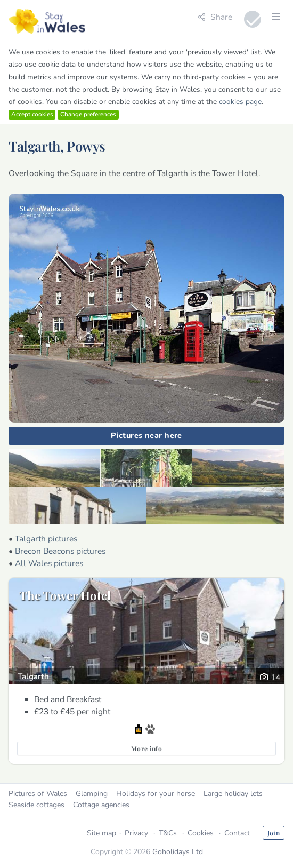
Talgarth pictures (46, 539)
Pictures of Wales (38, 794)
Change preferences (88, 114)
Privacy (136, 833)
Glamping (92, 794)
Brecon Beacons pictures (60, 551)
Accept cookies (32, 114)
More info (146, 748)
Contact (237, 833)
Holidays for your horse (156, 794)
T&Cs (168, 833)
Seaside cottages (36, 805)
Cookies (201, 833)
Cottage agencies (101, 805)
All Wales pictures (49, 563)
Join (274, 833)
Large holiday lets (233, 794)
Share (215, 17)
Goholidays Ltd (178, 852)
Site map (101, 833)
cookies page (240, 102)
